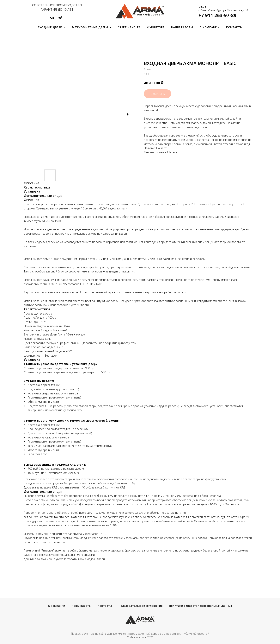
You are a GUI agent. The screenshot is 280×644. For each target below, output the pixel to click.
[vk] (52, 19)
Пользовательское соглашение (140, 606)
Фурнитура (156, 27)
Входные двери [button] (50, 27)
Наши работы (182, 27)
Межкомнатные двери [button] (90, 27)
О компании (210, 27)
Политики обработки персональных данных (201, 606)
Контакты (234, 27)
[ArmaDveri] (60, 19)
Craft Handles (129, 27)
